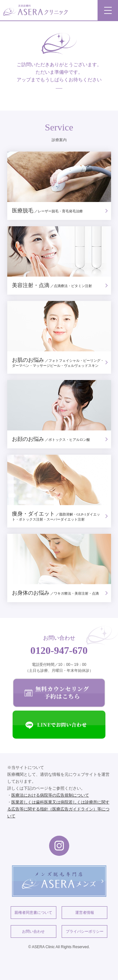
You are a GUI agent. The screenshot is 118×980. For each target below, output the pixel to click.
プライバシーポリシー (85, 931)
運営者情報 (85, 913)
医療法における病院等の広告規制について (50, 795)
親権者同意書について (33, 913)
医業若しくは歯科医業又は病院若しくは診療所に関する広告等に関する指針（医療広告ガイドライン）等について (58, 809)
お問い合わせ (33, 931)
